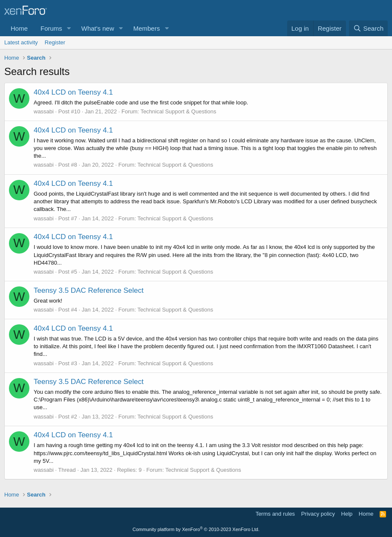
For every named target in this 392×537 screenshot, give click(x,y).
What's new (98, 28)
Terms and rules (275, 514)
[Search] (368, 28)
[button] (69, 28)
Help (347, 514)
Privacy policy (318, 514)
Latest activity (21, 42)
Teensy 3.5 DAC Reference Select (89, 290)
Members (147, 28)
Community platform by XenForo (196, 529)
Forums (51, 28)
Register (55, 42)
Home (19, 28)
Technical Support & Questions (179, 111)
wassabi (44, 111)
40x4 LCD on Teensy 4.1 (73, 92)
